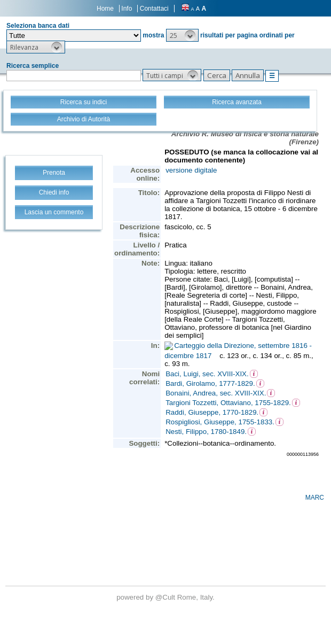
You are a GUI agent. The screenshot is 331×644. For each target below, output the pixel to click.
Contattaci (154, 9)
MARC (315, 498)
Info (127, 9)
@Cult (166, 597)
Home (105, 9)
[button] (182, 35)
